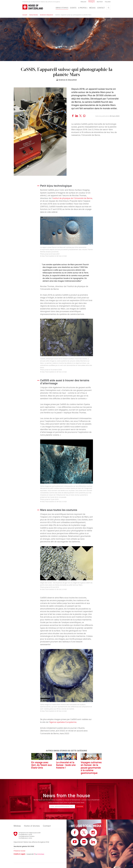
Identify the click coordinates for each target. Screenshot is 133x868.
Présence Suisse (19, 851)
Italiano (108, 2)
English (83, 2)
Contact (101, 8)
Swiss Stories (62, 8)
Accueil (25, 15)
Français (91, 2)
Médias (92, 8)
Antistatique (41, 854)
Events (73, 8)
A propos (83, 8)
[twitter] (80, 116)
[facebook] (73, 116)
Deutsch (100, 2)
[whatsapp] (84, 116)
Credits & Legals (19, 854)
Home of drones (32, 826)
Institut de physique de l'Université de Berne (72, 198)
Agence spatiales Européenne (63, 722)
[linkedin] (77, 116)
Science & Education (46, 15)
